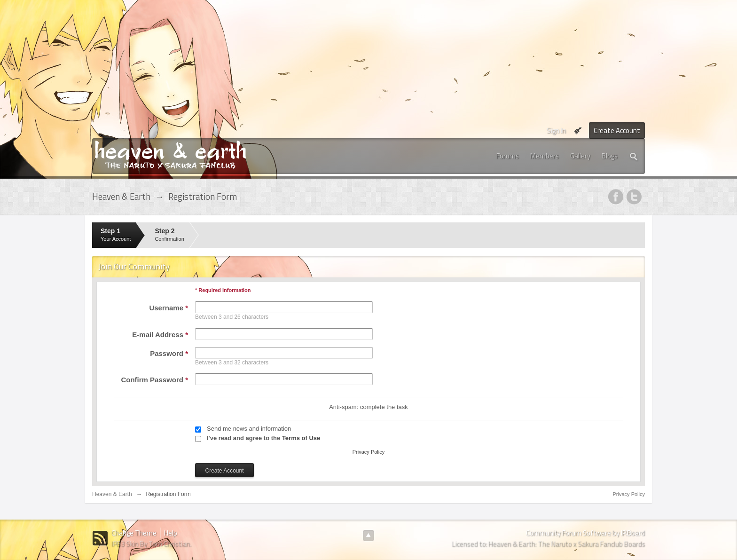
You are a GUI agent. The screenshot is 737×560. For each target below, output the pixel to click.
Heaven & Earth (112, 494)
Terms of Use (301, 438)
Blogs (610, 156)
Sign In (556, 130)
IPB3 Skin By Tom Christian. (151, 544)
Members (545, 156)
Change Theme (134, 533)
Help (171, 533)
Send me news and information (249, 429)
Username (169, 308)
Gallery (580, 156)
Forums (508, 156)
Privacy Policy (368, 452)
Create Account (617, 130)
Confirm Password (154, 380)
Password (169, 353)
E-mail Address (160, 335)
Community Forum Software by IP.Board (585, 533)
